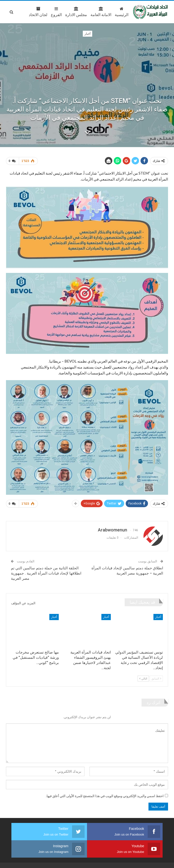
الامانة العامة (81, 12)
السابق (156, 676)
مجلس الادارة (56, 12)
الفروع (36, 12)
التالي (143, 676)
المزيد (22, 12)
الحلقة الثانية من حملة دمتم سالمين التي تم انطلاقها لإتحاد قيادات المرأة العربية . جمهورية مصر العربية (46, 571)
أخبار (87, 34)
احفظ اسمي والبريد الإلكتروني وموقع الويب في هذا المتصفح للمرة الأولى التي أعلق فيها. (105, 794)
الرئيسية (101, 12)
